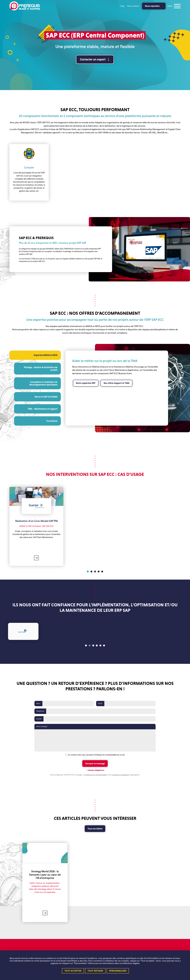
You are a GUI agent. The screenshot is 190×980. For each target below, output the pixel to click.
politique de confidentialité (96, 775)
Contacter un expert (93, 59)
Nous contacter (133, 6)
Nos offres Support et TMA (117, 383)
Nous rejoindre (152, 6)
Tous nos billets (95, 829)
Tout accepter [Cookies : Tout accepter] (73, 971)
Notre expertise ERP (86, 383)
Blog (123, 6)
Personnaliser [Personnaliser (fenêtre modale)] (118, 971)
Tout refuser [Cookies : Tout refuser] (95, 971)
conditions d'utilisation (120, 775)
